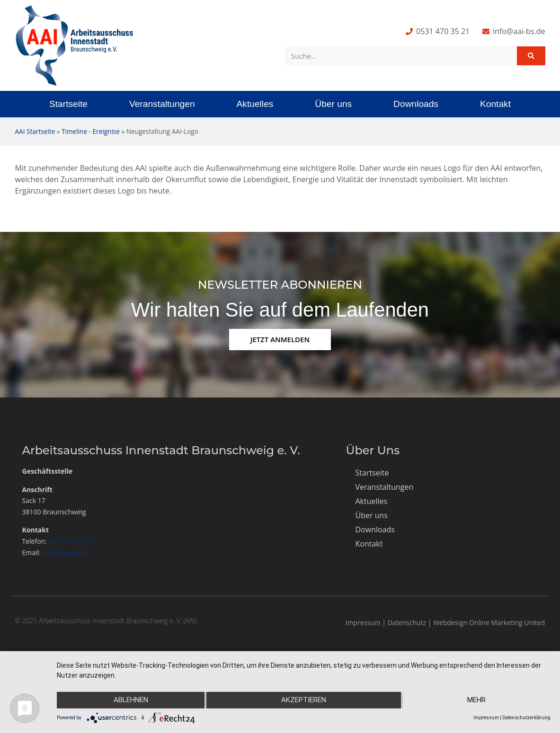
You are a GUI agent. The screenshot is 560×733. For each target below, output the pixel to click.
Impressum (363, 623)
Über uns (333, 104)
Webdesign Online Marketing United (489, 623)
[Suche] (531, 56)
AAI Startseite (35, 131)
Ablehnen (130, 700)
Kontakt (495, 104)
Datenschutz (407, 623)
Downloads (416, 104)
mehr (477, 700)
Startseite (68, 104)
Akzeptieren (304, 700)
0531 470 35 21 (72, 541)
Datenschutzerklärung (526, 718)
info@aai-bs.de (65, 552)
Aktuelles (255, 104)
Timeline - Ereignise (91, 131)
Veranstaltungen (162, 104)
